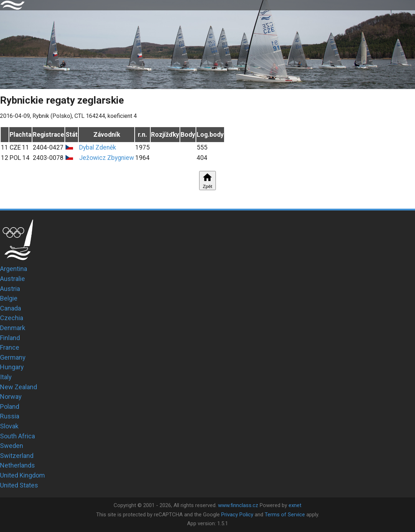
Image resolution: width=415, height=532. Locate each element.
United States (19, 485)
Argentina (14, 269)
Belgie (9, 298)
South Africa (17, 436)
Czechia (12, 318)
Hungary (12, 367)
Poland (10, 406)
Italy (6, 377)
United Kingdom (22, 475)
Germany (13, 357)
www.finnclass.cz (238, 505)
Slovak (9, 426)
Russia (10, 416)
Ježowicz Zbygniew (107, 158)
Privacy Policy (237, 515)
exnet (295, 505)
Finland (10, 338)
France (10, 347)
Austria (10, 289)
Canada (11, 308)
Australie (12, 279)
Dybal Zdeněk (98, 147)
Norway (11, 397)
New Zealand (19, 387)
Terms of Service (285, 515)
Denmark (13, 328)
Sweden (12, 446)
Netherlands (17, 465)
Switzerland (17, 456)
